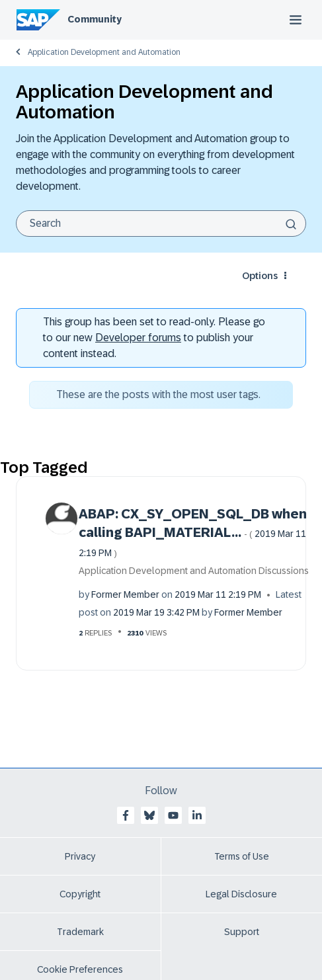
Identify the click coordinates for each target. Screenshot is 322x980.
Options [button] (260, 276)
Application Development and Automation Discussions (194, 571)
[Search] (161, 224)
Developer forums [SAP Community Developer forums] (138, 338)
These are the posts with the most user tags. (158, 394)
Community (95, 19)
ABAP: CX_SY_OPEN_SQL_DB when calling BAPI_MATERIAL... (193, 532)
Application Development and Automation (104, 52)
